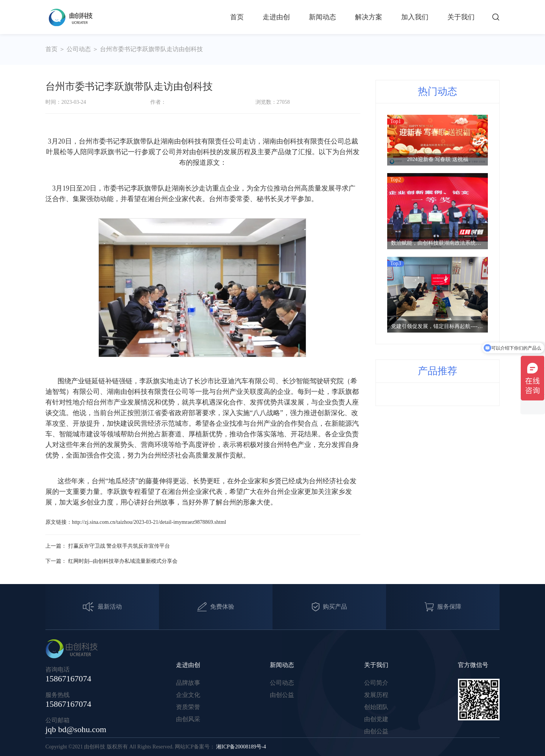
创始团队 (376, 707)
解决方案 (369, 17)
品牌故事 (188, 683)
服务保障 (443, 607)
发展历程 (376, 695)
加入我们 (415, 17)
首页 (237, 17)
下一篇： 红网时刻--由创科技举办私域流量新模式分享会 (111, 561)
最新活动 (102, 607)
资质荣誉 (188, 707)
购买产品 (329, 607)
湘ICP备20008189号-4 (241, 747)
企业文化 (188, 695)
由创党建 (376, 719)
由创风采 (188, 719)
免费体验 (216, 607)
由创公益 (282, 695)
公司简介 (376, 683)
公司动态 (79, 49)
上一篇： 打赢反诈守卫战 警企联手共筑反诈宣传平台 (108, 546)
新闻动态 (322, 17)
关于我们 (461, 17)
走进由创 (276, 17)
